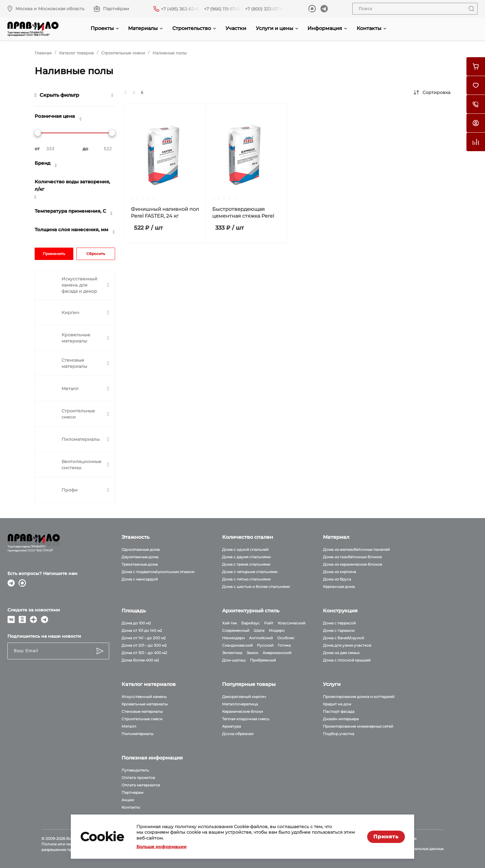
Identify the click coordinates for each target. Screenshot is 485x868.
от (37, 149)
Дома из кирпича (339, 572)
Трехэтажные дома (140, 564)
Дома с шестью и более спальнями (256, 587)
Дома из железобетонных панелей (356, 549)
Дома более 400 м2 (140, 660)
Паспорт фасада (339, 711)
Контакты (371, 28)
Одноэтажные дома (141, 549)
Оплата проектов (138, 778)
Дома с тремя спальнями (246, 564)
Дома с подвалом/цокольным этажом (158, 572)
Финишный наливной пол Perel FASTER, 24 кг (165, 213)
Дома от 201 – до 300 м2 (144, 645)
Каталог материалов (149, 684)
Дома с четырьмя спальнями (250, 572)
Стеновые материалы (142, 711)
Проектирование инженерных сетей (358, 726)
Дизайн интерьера (341, 719)
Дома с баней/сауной (343, 638)
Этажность (135, 537)
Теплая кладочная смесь (246, 719)
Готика (284, 645)
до (85, 149)
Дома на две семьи (341, 653)
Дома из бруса (337, 579)
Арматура (232, 726)
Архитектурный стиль (251, 611)
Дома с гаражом (339, 630)
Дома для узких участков (347, 645)
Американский (277, 653)
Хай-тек (230, 623)
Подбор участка (339, 734)
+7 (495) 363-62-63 (181, 9)
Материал (336, 537)
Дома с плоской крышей (347, 660)
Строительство (194, 28)
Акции (128, 800)
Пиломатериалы (137, 734)
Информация (327, 28)
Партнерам (132, 792)
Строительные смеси (142, 719)
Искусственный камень (144, 697)
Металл (129, 726)
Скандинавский (237, 645)
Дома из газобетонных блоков (352, 557)
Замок (252, 653)
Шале (259, 630)
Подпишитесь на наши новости (44, 636)
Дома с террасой (339, 623)
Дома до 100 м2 (136, 623)
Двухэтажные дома (140, 557)
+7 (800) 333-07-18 (264, 9)
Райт (269, 623)
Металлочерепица (240, 704)
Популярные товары (249, 684)
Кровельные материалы (145, 704)
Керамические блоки (242, 711)
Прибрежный (263, 660)
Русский (265, 645)
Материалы (145, 28)
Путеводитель (135, 770)
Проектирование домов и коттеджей (359, 697)
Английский (261, 638)
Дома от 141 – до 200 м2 (144, 638)
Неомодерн (233, 638)
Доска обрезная (238, 734)
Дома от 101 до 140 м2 (142, 630)
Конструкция (340, 611)
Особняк (286, 638)
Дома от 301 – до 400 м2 (144, 653)
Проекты (105, 28)
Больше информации (161, 847)
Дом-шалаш (234, 660)
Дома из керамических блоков (352, 564)
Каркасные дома (339, 587)
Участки (236, 28)
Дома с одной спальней (245, 549)
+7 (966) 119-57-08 (223, 9)
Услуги (332, 684)
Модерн (277, 630)
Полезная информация (152, 758)
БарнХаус (251, 623)
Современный (236, 630)
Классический (292, 623)
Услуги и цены (277, 28)
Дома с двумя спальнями (246, 557)
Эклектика (232, 653)
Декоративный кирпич (244, 697)
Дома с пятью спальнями (246, 579)
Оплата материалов (141, 785)
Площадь (134, 611)
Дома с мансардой (140, 579)
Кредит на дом (337, 704)
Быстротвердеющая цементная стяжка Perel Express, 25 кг (243, 216)
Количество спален (248, 537)
